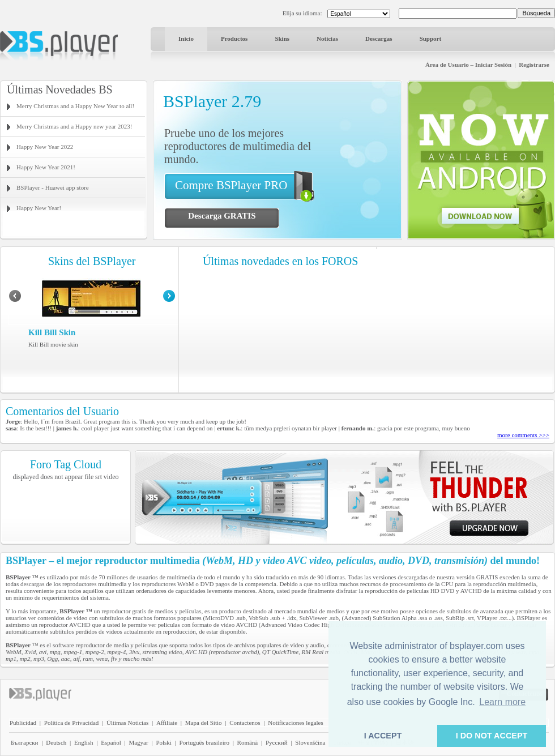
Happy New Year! (39, 208)
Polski (164, 742)
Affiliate (167, 723)
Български (25, 742)
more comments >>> (523, 435)
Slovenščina (310, 742)
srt (99, 477)
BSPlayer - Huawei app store (53, 187)
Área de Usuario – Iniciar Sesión (468, 65)
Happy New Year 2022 (45, 147)
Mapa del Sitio (204, 723)
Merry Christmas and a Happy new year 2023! (74, 126)
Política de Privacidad (72, 723)
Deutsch (56, 742)
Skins (282, 39)
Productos (234, 39)
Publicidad (23, 723)
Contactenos (245, 723)
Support (431, 39)
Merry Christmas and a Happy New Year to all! (75, 106)
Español (111, 742)
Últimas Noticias (127, 723)
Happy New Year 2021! (46, 167)
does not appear (61, 477)
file (89, 477)
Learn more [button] (502, 702)
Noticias (327, 39)
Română (248, 742)
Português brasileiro (204, 742)
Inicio (186, 39)
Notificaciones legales (295, 723)
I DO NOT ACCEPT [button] (492, 736)
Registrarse (534, 65)
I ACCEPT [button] (383, 736)
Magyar (138, 742)
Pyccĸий (277, 742)
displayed (26, 477)
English (84, 742)
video (111, 477)
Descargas (379, 39)
